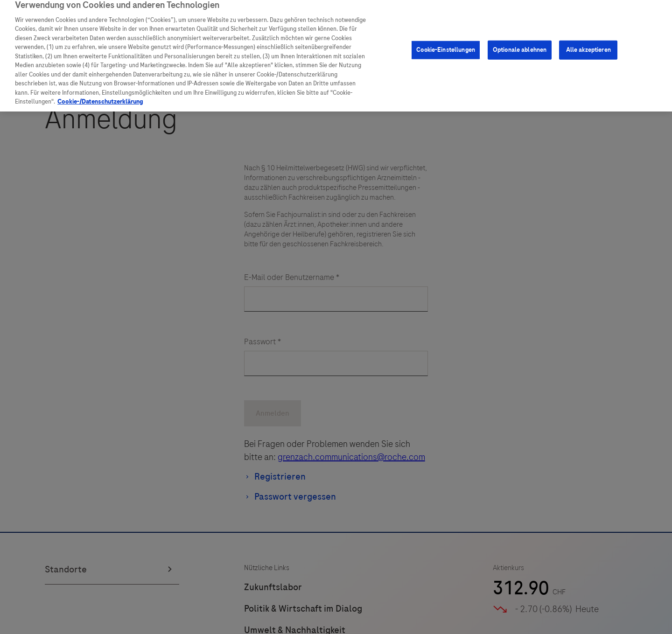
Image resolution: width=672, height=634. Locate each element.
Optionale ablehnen (520, 45)
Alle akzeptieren (588, 45)
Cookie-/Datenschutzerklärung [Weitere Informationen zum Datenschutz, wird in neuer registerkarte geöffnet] (100, 97)
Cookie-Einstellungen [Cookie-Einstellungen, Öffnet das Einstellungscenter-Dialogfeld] (446, 45)
